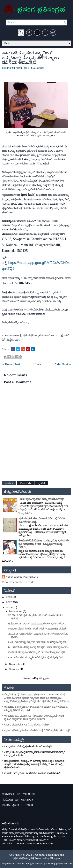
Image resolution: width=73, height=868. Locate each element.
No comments (38, 68)
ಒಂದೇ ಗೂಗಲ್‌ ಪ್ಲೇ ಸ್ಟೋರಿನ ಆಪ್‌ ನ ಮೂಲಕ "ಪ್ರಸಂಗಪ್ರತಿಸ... (38, 642)
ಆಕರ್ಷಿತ (9, 483)
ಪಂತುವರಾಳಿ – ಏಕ (11, 794)
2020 (9, 602)
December (16, 611)
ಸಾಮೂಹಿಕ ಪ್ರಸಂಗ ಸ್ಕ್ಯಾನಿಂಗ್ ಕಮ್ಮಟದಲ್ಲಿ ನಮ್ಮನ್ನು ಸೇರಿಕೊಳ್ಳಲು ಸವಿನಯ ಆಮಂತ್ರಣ (30, 57)
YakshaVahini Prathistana (22, 577)
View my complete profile (18, 582)
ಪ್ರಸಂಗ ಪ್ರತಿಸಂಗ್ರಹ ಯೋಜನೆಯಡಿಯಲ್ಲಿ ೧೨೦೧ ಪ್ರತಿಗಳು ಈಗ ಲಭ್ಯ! (37, 730)
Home (37, 364)
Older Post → (63, 364)
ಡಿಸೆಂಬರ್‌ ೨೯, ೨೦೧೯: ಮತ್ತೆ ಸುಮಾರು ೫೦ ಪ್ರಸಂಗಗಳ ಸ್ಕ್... (37, 624)
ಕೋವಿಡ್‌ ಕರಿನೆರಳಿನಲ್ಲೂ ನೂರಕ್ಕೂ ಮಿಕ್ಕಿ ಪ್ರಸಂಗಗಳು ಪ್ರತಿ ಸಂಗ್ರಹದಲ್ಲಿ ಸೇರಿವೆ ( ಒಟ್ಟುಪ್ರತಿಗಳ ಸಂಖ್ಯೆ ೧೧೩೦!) (44, 544)
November (16, 664)
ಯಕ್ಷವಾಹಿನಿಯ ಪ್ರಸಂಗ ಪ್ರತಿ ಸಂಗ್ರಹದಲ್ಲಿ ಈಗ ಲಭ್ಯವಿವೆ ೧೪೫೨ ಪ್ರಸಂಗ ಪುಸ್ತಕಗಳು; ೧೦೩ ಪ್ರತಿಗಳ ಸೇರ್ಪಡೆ (34, 717)
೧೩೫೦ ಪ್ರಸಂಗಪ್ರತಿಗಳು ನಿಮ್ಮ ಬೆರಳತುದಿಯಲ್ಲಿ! (41, 499)
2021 (9, 597)
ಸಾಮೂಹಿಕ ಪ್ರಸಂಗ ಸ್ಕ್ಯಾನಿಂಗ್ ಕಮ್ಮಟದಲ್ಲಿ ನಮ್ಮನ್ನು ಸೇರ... (36, 657)
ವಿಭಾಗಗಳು (25, 483)
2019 (9, 607)
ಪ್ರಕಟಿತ (41, 483)
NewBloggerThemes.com (59, 864)
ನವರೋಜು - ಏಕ (10, 800)
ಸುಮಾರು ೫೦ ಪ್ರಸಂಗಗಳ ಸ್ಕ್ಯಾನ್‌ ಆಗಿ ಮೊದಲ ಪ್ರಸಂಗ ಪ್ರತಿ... (37, 652)
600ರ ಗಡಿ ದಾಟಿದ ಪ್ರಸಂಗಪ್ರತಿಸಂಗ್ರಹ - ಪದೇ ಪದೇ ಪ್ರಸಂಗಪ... (39, 647)
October (14, 669)
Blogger (44, 678)
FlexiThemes (18, 864)
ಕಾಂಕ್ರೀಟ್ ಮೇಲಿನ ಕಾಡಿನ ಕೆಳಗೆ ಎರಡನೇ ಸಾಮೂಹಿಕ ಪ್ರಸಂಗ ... (38, 629)
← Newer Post (11, 364)
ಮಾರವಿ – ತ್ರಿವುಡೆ (10, 805)
